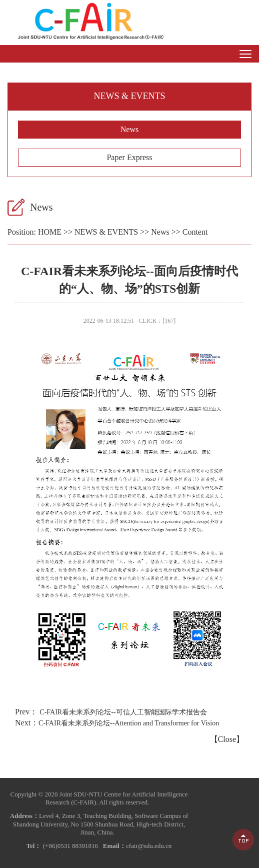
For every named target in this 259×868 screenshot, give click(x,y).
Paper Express (129, 157)
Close (227, 739)
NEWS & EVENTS (106, 232)
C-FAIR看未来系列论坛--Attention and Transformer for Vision (129, 723)
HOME (50, 232)
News (129, 129)
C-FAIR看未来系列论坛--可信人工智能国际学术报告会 (123, 712)
